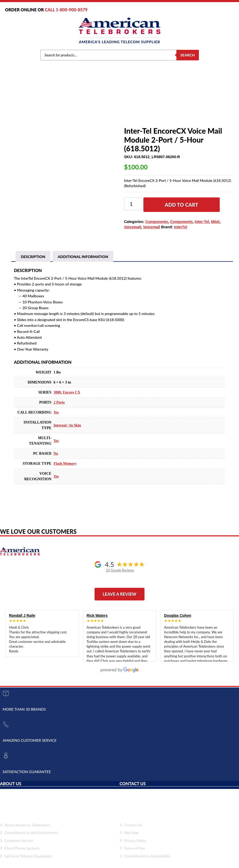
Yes (56, 418)
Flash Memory (65, 469)
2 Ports (59, 408)
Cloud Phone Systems (20, 854)
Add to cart (182, 205)
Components (87, 107)
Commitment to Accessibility (145, 862)
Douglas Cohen (178, 621)
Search (188, 55)
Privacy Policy (133, 846)
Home (44, 107)
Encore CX (72, 398)
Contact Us (131, 830)
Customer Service (17, 846)
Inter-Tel (202, 222)
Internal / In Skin (67, 431)
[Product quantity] (133, 204)
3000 (57, 398)
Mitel (70, 107)
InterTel (181, 227)
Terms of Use (132, 854)
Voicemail (133, 227)
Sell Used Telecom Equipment (26, 862)
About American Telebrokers (25, 830)
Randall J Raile (22, 621)
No (56, 459)
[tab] (33, 262)
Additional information (83, 262)
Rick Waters (97, 621)
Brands (58, 107)
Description (33, 262)
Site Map (129, 838)
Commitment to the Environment (29, 838)
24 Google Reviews (120, 576)
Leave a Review (120, 600)
